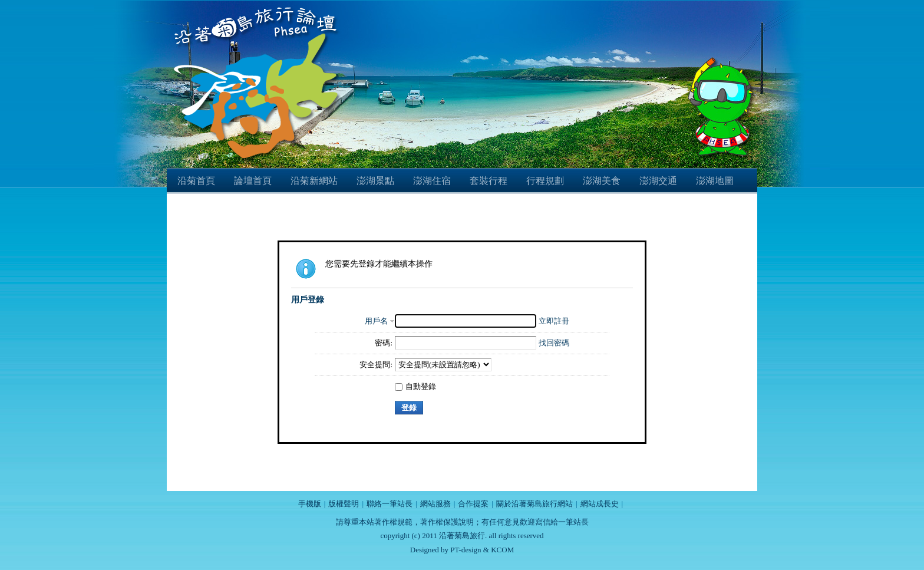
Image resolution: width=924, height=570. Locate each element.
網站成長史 (600, 504)
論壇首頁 (253, 181)
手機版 (310, 504)
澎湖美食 (602, 181)
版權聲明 (344, 504)
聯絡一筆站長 (390, 504)
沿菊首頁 (196, 181)
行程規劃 (545, 181)
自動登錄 (415, 386)
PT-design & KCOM (482, 550)
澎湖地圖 (715, 181)
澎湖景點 (375, 181)
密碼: (384, 343)
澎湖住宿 (432, 181)
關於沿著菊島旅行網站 (534, 504)
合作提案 (473, 504)
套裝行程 (489, 181)
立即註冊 (554, 321)
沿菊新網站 (314, 181)
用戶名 (376, 321)
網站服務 (435, 504)
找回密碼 (554, 343)
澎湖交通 (658, 181)
